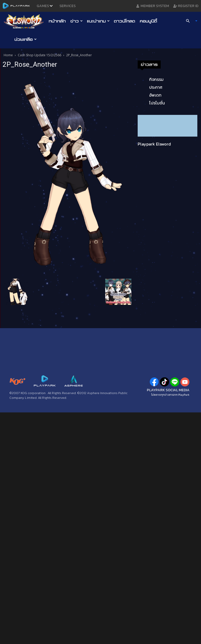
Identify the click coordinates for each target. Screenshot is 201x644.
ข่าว (77, 21)
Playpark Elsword (154, 144)
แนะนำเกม (98, 21)
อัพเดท (155, 95)
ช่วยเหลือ (26, 39)
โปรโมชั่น (157, 103)
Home (8, 55)
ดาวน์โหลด (124, 21)
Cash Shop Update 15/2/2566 (40, 55)
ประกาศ (156, 87)
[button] (189, 21)
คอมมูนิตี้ (148, 21)
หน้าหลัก (57, 21)
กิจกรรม (156, 79)
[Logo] (25, 21)
